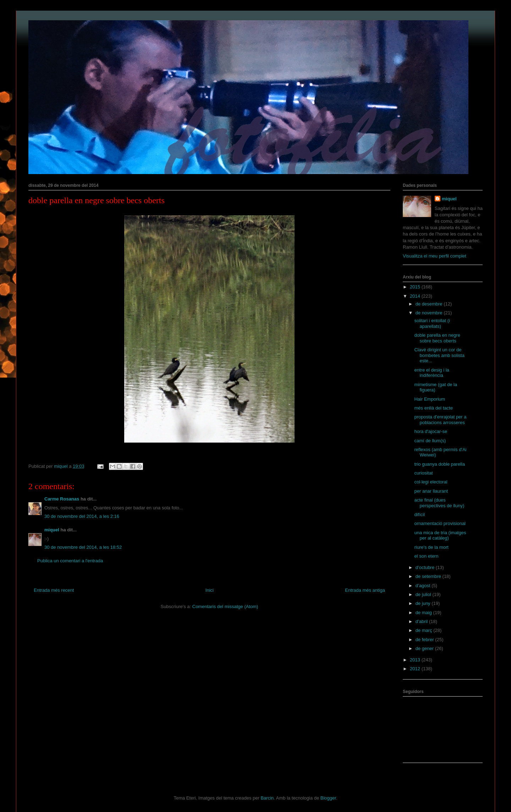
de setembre (429, 576)
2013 (416, 660)
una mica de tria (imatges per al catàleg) (440, 535)
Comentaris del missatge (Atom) (225, 607)
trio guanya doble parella (439, 464)
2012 (416, 669)
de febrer (425, 640)
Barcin (267, 798)
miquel (52, 530)
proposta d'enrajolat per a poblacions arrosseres (440, 420)
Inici (210, 590)
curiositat (423, 473)
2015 (416, 287)
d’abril (422, 621)
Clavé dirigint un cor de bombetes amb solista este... (439, 355)
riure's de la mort (431, 547)
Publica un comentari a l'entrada (70, 561)
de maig (424, 613)
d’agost (424, 586)
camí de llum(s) (430, 441)
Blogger (328, 798)
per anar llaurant (431, 491)
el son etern (426, 556)
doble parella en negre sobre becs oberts (437, 338)
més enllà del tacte (433, 408)
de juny (424, 603)
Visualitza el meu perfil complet (435, 256)
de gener (425, 648)
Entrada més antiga (365, 590)
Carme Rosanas (62, 499)
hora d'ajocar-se (431, 431)
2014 (416, 296)
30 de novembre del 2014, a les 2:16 (82, 516)
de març (425, 630)
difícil (419, 515)
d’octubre (426, 567)
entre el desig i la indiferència (432, 373)
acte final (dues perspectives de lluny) (439, 503)
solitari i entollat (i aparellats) (432, 323)
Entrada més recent (54, 590)
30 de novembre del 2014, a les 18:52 (83, 547)
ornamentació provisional (440, 523)
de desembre (430, 304)
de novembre (430, 313)
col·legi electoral (431, 482)
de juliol (424, 594)
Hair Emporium (430, 399)
